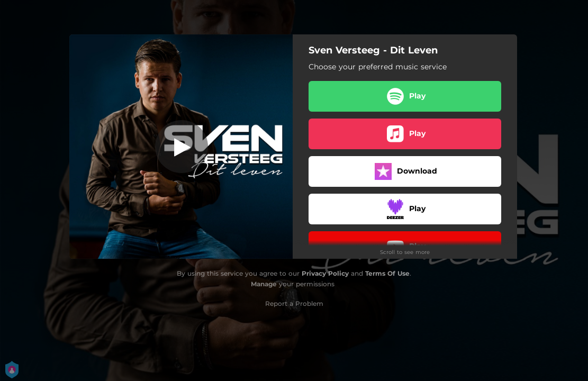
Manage (264, 284)
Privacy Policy (325, 273)
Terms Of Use (387, 273)
